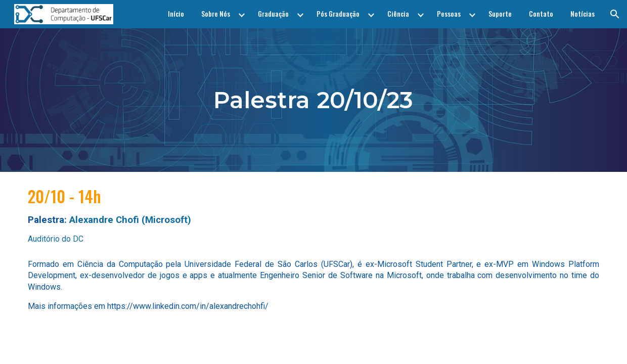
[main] (314, 100)
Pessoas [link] (449, 14)
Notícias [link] (583, 14)
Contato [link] (541, 14)
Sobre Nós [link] (216, 14)
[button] (615, 14)
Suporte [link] (500, 14)
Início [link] (176, 14)
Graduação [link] (273, 14)
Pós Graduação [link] (338, 14)
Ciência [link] (398, 14)
